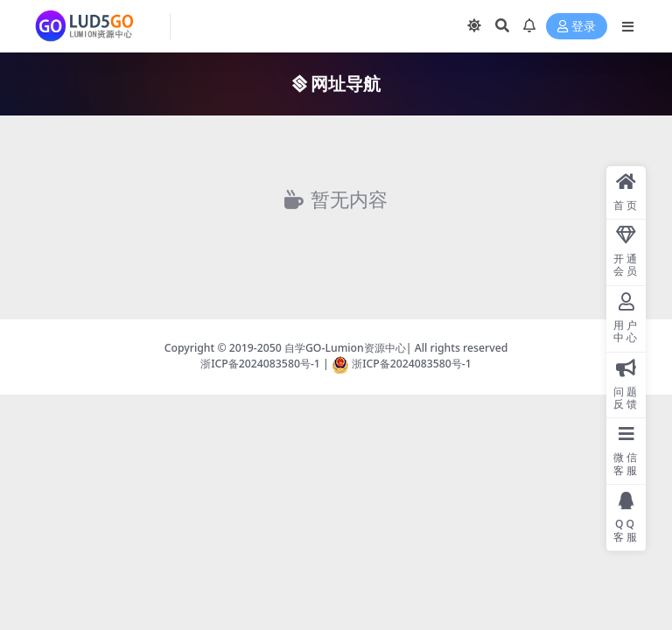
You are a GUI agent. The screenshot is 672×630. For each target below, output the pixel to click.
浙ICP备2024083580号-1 (260, 364)
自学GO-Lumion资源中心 (345, 348)
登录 (577, 27)
